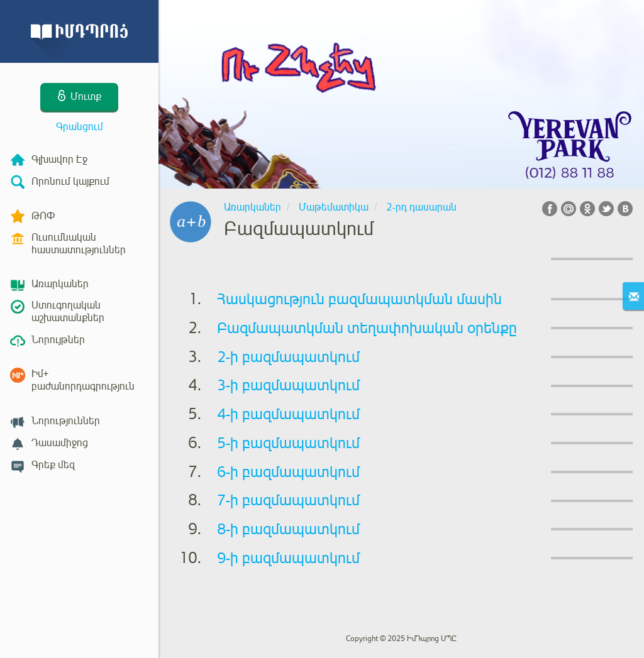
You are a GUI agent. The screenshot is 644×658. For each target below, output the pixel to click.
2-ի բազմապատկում (288, 357)
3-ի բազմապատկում (288, 385)
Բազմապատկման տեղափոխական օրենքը (367, 328)
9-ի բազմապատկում (288, 558)
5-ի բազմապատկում (288, 443)
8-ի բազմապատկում (288, 529)
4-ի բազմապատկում (288, 414)
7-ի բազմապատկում (288, 500)
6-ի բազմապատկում (288, 472)
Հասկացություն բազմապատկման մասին (359, 299)
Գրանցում (80, 127)
